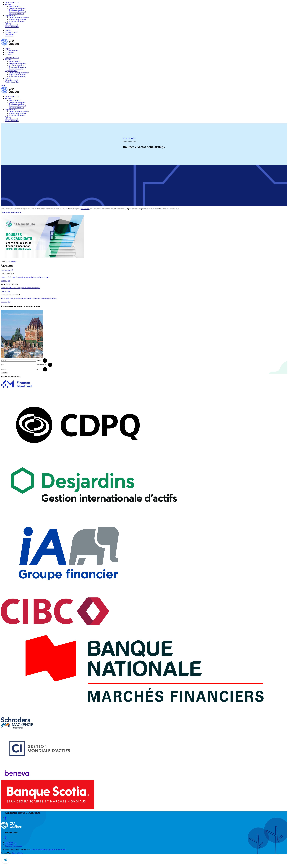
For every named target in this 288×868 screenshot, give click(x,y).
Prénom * (39, 360)
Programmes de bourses (17, 21)
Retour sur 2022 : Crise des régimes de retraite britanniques (21, 288)
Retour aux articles (129, 138)
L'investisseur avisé (11, 25)
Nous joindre (9, 34)
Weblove (20, 853)
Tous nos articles (7, 270)
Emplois (8, 30)
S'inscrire (4, 373)
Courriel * (39, 369)
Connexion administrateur (14, 846)
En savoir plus (6, 281)
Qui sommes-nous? (11, 32)
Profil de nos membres (17, 10)
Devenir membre (15, 6)
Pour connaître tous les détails (11, 212)
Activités (8, 23)
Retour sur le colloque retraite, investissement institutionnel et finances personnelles (29, 298)
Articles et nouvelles (12, 27)
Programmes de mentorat (17, 12)
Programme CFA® (11, 16)
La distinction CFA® (12, 3)
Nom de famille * (41, 365)
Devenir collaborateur (16, 14)
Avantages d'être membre (17, 8)
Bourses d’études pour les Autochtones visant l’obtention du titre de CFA (25, 277)
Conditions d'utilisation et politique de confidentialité (48, 850)
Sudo (14, 853)
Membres (8, 4)
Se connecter (9, 36)
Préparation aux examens (17, 19)
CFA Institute (85, 209)
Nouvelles (13, 261)
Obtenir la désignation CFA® (19, 17)
